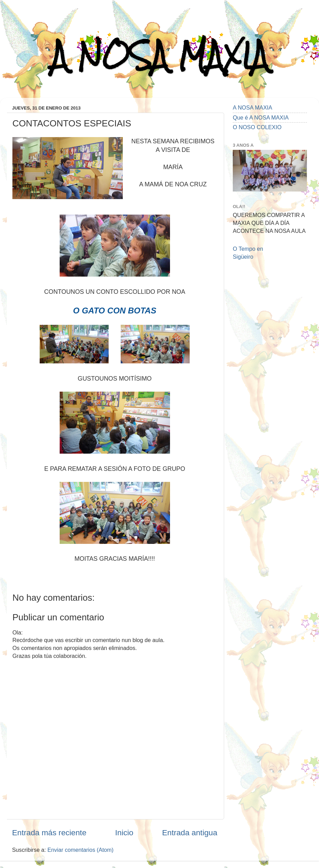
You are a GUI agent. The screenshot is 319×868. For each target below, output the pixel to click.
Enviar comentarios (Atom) (81, 850)
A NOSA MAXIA (160, 56)
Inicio (124, 833)
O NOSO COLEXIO (257, 127)
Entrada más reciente (49, 833)
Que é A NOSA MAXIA (261, 117)
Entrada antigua (190, 833)
